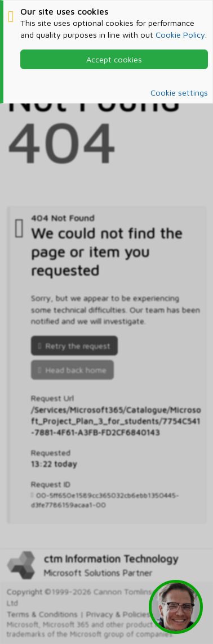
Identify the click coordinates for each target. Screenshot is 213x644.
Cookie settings (179, 93)
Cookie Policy (180, 35)
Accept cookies (114, 59)
